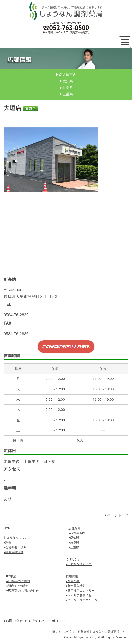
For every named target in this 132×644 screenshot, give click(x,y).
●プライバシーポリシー (47, 621)
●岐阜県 (74, 543)
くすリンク (73, 559)
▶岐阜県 (66, 88)
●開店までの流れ (17, 586)
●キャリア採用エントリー (83, 600)
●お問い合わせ (15, 621)
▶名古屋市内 (66, 75)
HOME (8, 528)
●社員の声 (73, 581)
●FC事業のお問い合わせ (22, 591)
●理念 (8, 543)
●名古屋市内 (77, 533)
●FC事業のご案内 (18, 581)
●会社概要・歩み (15, 547)
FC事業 (11, 577)
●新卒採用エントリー (80, 591)
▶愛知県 (66, 81)
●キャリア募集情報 (79, 595)
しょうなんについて (17, 538)
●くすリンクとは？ (79, 564)
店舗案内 (74, 528)
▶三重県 (66, 94)
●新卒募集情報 (76, 586)
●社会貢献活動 (14, 552)
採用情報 (72, 577)
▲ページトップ (116, 515)
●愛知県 (74, 538)
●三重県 (74, 547)
